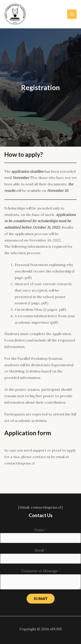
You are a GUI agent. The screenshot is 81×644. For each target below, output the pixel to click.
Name (41, 530)
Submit (41, 599)
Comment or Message (40, 571)
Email (41, 550)
